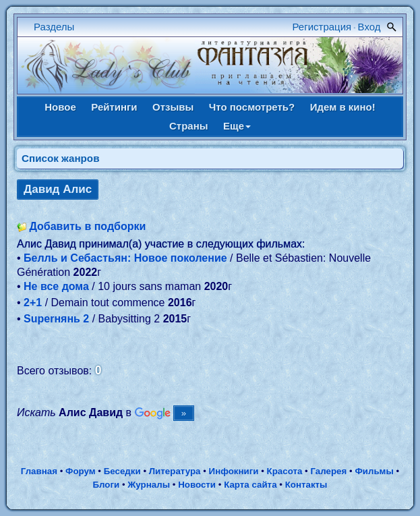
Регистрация (322, 27)
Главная (39, 471)
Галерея (328, 471)
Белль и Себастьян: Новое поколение (125, 258)
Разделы (54, 27)
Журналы (149, 485)
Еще (237, 126)
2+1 (33, 303)
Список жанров (61, 158)
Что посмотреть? (252, 107)
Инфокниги (234, 471)
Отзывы (173, 107)
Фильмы (374, 471)
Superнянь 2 (56, 319)
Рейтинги (114, 107)
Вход (369, 27)
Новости (197, 485)
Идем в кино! (343, 107)
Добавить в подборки (87, 226)
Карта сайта (250, 485)
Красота (285, 471)
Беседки (122, 471)
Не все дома (56, 286)
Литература (175, 471)
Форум (81, 471)
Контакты (306, 485)
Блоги (106, 485)
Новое (60, 107)
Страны (189, 126)
